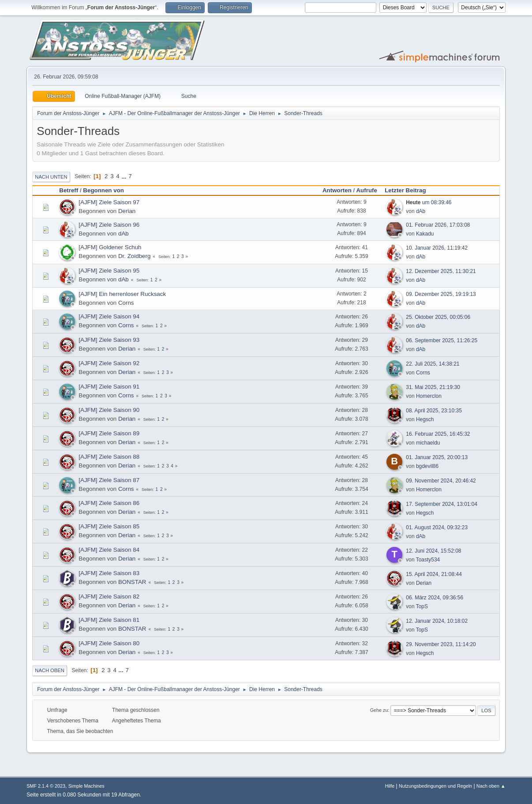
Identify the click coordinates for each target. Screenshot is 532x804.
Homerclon (429, 396)
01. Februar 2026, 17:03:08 (438, 225)
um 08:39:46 (429, 202)
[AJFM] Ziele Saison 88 (109, 457)
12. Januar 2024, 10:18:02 (437, 621)
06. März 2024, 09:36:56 (435, 598)
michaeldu (428, 443)
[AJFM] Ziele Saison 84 (109, 550)
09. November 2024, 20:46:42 (441, 481)
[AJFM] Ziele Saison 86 (109, 503)
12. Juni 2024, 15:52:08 (433, 551)
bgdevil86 (427, 466)
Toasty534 (428, 560)
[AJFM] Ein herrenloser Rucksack (122, 294)
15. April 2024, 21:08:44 (434, 574)
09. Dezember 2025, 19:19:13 (441, 294)
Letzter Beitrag (409, 190)
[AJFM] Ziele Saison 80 (109, 643)
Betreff (69, 190)
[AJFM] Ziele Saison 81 (109, 620)
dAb (421, 211)
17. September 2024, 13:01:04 (442, 504)
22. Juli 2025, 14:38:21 (433, 364)
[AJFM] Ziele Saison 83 (109, 573)
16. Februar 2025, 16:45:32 (438, 434)
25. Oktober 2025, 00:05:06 (438, 317)
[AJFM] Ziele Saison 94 (109, 316)
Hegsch (425, 419)
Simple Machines (86, 786)
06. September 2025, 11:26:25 (442, 340)
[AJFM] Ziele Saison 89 (109, 433)
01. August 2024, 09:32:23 (437, 527)
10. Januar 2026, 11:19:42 (437, 248)
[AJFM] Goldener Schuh (110, 247)
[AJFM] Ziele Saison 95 (109, 271)
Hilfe (390, 786)
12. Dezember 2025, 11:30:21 (441, 271)
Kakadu (425, 234)
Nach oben (50, 670)
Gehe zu (379, 710)
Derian (127, 211)
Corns (126, 303)
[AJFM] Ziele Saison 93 (109, 340)
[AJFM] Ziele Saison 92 (109, 363)
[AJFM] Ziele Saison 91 (109, 387)
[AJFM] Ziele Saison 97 (109, 202)
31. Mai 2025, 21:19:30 (433, 387)
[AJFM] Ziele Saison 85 (109, 526)
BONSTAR (132, 582)
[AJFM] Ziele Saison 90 (109, 410)
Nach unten (51, 177)
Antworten (337, 190)
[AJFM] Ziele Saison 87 (109, 480)
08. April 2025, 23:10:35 (434, 411)
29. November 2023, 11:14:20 (441, 644)
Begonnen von (103, 190)
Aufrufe (366, 190)
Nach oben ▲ (491, 786)
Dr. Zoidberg (134, 256)
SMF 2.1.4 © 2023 (46, 786)
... (125, 176)
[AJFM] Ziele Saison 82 (109, 596)
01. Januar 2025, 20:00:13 (437, 457)
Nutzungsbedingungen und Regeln (435, 786)
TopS (422, 606)
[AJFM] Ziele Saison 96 (109, 225)
